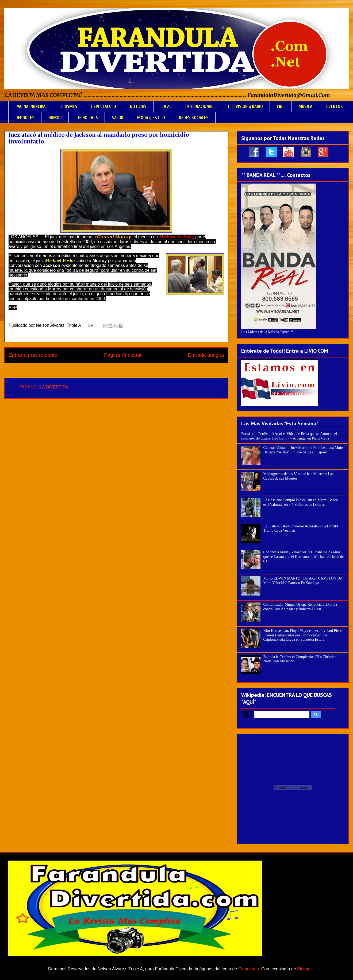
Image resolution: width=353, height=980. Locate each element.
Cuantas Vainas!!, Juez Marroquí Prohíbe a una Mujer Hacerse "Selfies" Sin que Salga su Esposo (304, 450)
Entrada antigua (206, 355)
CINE (281, 106)
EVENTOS (335, 106)
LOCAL (166, 106)
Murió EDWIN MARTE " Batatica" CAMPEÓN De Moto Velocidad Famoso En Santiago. (303, 581)
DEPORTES (25, 118)
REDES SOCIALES (194, 118)
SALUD (118, 118)
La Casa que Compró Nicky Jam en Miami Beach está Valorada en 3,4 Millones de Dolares (301, 502)
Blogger (304, 969)
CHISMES (69, 106)
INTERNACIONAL (199, 106)
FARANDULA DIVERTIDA (44, 387)
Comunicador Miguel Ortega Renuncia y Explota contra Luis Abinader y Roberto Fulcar (300, 607)
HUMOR (55, 118)
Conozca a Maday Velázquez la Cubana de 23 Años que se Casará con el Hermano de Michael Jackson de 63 (304, 557)
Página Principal (123, 355)
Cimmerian (249, 969)
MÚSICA (305, 106)
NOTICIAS (138, 106)
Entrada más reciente (33, 355)
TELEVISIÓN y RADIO (245, 106)
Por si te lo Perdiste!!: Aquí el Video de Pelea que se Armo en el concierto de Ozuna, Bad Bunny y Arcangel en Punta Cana (289, 436)
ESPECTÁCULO (104, 106)
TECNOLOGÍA (87, 118)
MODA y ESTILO (151, 118)
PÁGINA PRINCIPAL (31, 106)
